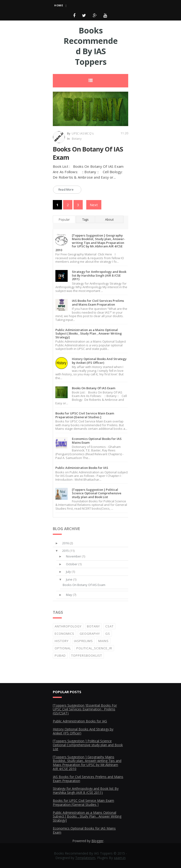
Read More (66, 190)
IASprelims (83, 641)
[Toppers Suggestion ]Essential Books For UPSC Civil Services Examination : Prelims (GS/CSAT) (85, 709)
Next (94, 205)
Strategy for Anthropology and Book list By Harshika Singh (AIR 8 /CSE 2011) (99, 275)
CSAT (109, 626)
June (69, 579)
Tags (85, 219)
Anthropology (68, 626)
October (72, 564)
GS (108, 634)
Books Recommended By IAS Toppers (91, 46)
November (74, 556)
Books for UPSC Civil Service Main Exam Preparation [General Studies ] (85, 415)
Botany (77, 139)
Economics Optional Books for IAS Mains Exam (97, 441)
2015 (66, 551)
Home (59, 5)
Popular (64, 219)
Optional (63, 648)
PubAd (60, 655)
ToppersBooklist (87, 655)
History (62, 641)
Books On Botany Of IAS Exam (88, 153)
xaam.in (120, 858)
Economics (64, 634)
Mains (103, 641)
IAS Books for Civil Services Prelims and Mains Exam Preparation (98, 303)
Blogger (97, 841)
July (68, 572)
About (109, 219)
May (69, 595)
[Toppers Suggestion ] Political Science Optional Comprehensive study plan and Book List (97, 493)
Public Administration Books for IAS (82, 468)
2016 (66, 543)
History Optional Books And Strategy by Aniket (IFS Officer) (99, 361)
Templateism (85, 858)
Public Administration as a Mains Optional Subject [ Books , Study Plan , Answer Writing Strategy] (89, 334)
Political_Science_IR (94, 648)
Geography (90, 634)
